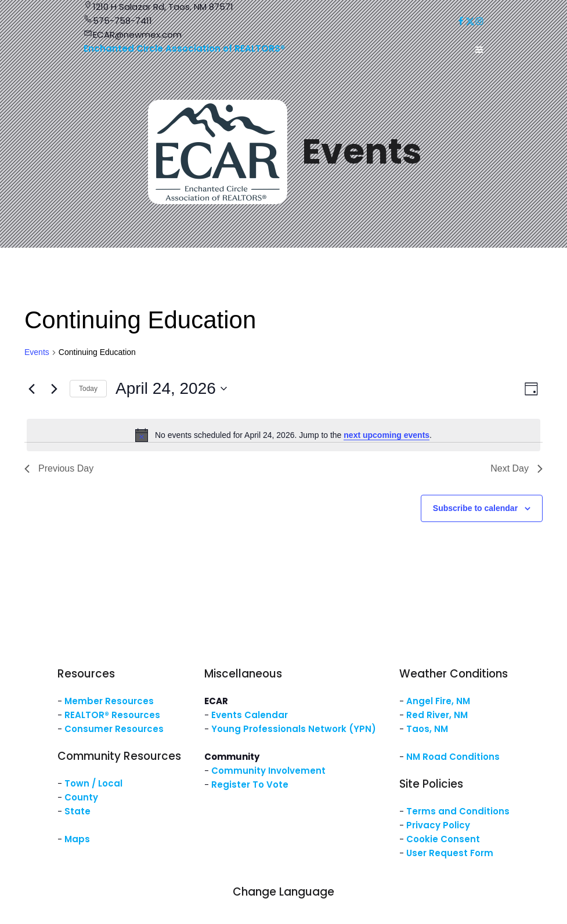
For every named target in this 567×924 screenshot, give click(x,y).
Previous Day (59, 468)
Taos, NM (427, 729)
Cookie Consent (443, 839)
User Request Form (450, 853)
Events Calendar (250, 715)
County (81, 797)
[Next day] (54, 389)
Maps (77, 839)
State (77, 811)
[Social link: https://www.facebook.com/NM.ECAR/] (461, 21)
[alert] (283, 435)
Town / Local (93, 783)
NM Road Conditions (453, 757)
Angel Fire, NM (438, 701)
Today (88, 389)
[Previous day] (31, 389)
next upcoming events (387, 435)
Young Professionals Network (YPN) (294, 729)
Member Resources (109, 701)
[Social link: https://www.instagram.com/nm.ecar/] (479, 21)
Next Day (517, 468)
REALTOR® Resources (112, 715)
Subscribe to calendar (475, 508)
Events (37, 352)
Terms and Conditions (458, 811)
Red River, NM (437, 715)
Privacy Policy (438, 825)
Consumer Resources (114, 729)
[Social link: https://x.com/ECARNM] (470, 21)
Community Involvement (268, 771)
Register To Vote (250, 785)
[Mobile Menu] (479, 50)
